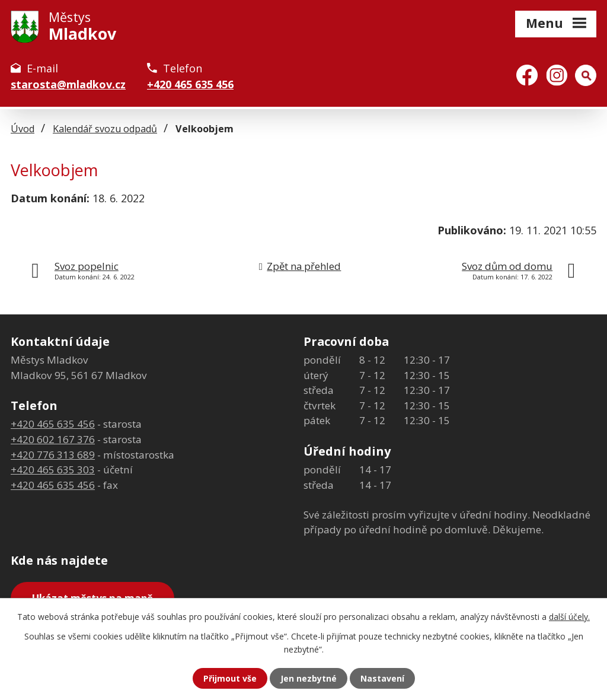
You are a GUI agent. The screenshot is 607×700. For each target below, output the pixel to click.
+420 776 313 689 (53, 455)
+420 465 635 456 (190, 84)
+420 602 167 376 (53, 439)
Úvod (23, 129)
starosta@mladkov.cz (68, 84)
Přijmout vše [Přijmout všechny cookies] (230, 678)
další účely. (569, 617)
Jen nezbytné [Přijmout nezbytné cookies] (309, 678)
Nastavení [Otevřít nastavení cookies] (382, 678)
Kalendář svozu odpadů (105, 129)
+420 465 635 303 (53, 470)
